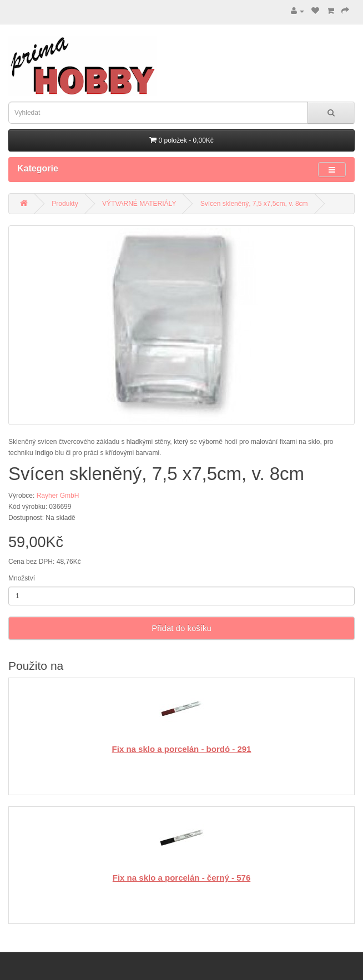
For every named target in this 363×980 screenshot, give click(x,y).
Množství (22, 578)
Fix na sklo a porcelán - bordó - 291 (182, 749)
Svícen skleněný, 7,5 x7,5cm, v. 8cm (254, 204)
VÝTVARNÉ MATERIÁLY (139, 204)
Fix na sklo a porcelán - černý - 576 (181, 878)
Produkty (65, 204)
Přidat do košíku (181, 628)
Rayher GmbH (58, 496)
